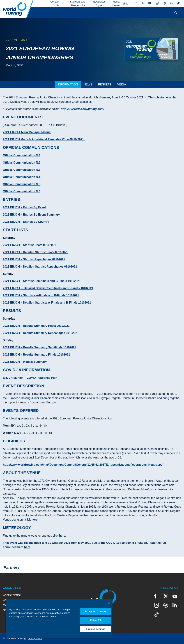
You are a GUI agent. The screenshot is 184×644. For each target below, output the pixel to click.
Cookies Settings (95, 629)
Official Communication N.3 (22, 170)
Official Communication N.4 (22, 177)
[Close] (109, 603)
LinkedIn (171, 3)
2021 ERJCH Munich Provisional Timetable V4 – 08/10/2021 (44, 139)
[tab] (68, 85)
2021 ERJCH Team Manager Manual (27, 132)
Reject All (95, 620)
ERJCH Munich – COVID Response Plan (30, 378)
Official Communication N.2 (22, 163)
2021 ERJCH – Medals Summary (25, 362)
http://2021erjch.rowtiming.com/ (83, 109)
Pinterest (164, 3)
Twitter (143, 3)
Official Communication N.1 (22, 155)
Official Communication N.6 (22, 191)
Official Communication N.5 (22, 184)
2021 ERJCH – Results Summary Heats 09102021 (36, 326)
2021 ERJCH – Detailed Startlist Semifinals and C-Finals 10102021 (48, 288)
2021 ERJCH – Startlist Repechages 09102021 (34, 259)
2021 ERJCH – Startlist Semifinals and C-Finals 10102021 (42, 281)
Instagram (157, 3)
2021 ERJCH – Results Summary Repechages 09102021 (41, 333)
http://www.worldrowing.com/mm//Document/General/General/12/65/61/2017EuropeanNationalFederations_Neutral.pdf (83, 465)
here (34, 520)
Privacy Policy (35, 639)
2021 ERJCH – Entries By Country (26, 222)
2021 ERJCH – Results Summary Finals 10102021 (37, 355)
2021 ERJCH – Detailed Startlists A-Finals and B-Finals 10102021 (47, 303)
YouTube (150, 3)
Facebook (136, 3)
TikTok (178, 3)
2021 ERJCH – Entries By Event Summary (31, 215)
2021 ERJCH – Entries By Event (24, 207)
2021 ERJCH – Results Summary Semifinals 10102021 (39, 347)
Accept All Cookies (95, 611)
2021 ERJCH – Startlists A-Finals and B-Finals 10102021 (41, 295)
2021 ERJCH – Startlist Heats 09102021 (29, 245)
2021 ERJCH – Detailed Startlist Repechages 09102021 (40, 267)
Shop (125, 4)
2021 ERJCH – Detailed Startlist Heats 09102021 (35, 252)
